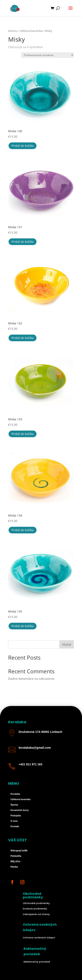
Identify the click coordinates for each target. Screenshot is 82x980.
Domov (13, 31)
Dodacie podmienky (35, 909)
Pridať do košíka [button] (23, 146)
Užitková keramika (31, 31)
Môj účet (15, 861)
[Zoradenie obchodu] (48, 55)
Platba (14, 867)
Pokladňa (16, 856)
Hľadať (67, 644)
